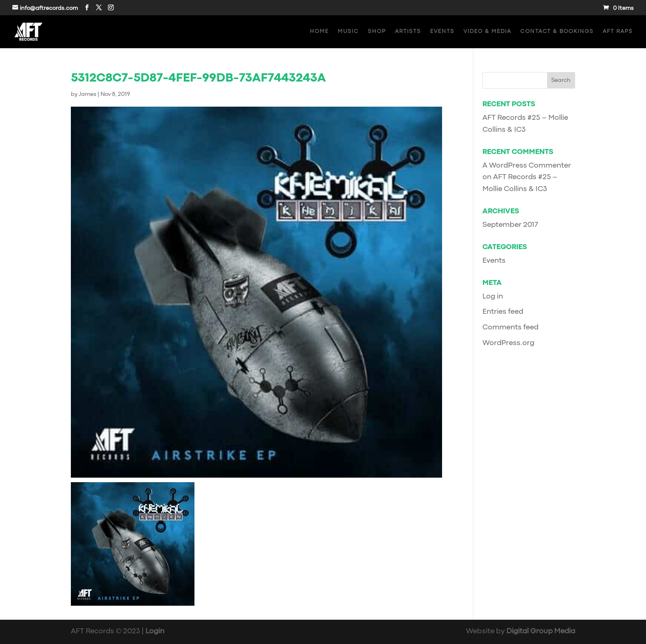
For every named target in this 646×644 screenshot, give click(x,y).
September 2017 (510, 225)
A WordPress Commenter (527, 166)
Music (348, 31)
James (88, 94)
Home (319, 31)
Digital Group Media (541, 631)
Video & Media (487, 31)
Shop (377, 31)
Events (442, 31)
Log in (493, 297)
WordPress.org (508, 343)
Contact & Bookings (557, 31)
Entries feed (503, 312)
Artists (408, 31)
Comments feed (510, 328)
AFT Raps (618, 31)
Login (155, 631)
